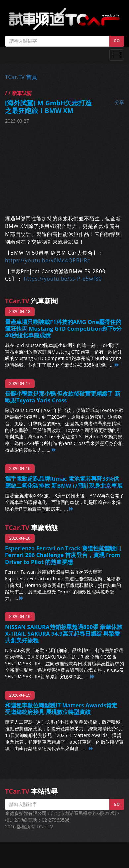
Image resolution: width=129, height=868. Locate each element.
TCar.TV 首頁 (21, 77)
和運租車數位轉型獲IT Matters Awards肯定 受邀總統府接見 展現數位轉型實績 (61, 709)
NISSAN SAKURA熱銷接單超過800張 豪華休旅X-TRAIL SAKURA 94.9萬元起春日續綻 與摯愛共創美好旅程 (64, 633)
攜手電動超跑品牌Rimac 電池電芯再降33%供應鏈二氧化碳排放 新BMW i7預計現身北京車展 (64, 482)
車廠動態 (31, 528)
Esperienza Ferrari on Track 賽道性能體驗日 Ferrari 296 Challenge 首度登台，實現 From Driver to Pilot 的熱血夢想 (63, 555)
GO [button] (117, 41)
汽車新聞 (31, 301)
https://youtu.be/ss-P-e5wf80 (63, 279)
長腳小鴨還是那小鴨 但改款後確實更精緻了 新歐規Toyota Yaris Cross (63, 397)
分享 (119, 102)
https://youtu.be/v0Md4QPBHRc (48, 260)
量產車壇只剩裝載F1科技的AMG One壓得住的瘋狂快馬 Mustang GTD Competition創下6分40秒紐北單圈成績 (63, 328)
